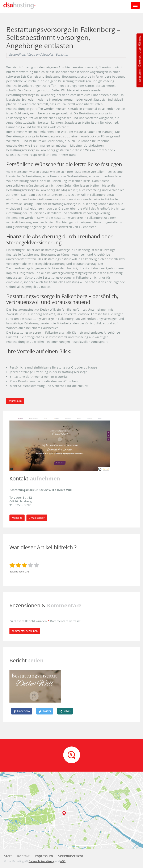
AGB (63, 861)
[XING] (65, 711)
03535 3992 (23, 505)
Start (8, 856)
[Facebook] (22, 711)
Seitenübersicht (71, 856)
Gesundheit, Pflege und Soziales (31, 55)
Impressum (139, 77)
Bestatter (62, 55)
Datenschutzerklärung (139, 51)
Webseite (17, 518)
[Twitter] (45, 711)
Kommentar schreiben (25, 631)
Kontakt (23, 856)
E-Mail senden (37, 518)
